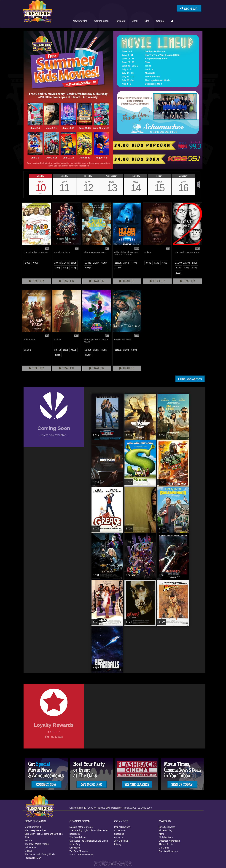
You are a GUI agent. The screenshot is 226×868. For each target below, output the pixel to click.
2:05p (126, 263)
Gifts (147, 21)
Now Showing (80, 21)
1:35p (96, 350)
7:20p (118, 268)
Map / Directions (122, 827)
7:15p (179, 273)
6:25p (88, 355)
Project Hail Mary (33, 858)
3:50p (148, 263)
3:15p (179, 268)
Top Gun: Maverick (79, 851)
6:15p (195, 268)
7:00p (35, 263)
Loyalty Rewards (167, 827)
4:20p (66, 268)
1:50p (195, 263)
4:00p (74, 350)
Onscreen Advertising (169, 841)
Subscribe (119, 834)
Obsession (75, 848)
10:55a (58, 263)
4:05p (104, 263)
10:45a (88, 263)
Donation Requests (168, 851)
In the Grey (75, 844)
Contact (160, 21)
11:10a (179, 263)
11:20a (88, 350)
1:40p (74, 263)
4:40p (134, 263)
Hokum (28, 840)
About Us (119, 837)
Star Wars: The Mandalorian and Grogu (89, 841)
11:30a (118, 263)
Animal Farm (31, 847)
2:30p (126, 350)
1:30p (96, 263)
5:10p (156, 263)
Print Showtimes (190, 379)
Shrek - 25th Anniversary (82, 855)
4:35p (187, 268)
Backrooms (75, 834)
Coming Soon (101, 21)
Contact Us (120, 830)
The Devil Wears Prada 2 (37, 844)
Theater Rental (166, 844)
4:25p (104, 350)
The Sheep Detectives (36, 830)
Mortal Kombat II (33, 827)
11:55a (66, 263)
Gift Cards (164, 848)
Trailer (36, 281)
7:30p (164, 263)
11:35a (27, 350)
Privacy (118, 844)
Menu (135, 21)
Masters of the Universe (81, 827)
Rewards (120, 21)
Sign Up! (189, 8)
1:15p (66, 350)
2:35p (58, 268)
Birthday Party (166, 837)
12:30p (187, 263)
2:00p (27, 263)
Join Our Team (121, 841)
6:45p (58, 355)
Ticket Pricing (166, 830)
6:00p (134, 350)
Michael (29, 851)
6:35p (88, 268)
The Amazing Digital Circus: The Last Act (89, 830)
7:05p (74, 268)
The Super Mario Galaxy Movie (40, 854)
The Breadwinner (78, 837)
